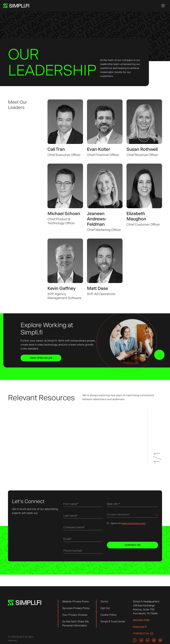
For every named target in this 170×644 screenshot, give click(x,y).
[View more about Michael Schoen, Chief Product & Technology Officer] (65, 198)
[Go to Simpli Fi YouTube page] (160, 640)
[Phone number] (83, 551)
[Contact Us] (132, 546)
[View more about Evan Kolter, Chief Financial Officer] (105, 128)
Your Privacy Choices (75, 615)
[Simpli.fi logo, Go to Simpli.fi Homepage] (16, 6)
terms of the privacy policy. (134, 524)
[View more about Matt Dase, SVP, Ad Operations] (105, 269)
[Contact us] (143, 634)
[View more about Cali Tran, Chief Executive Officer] (65, 128)
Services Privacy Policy (76, 608)
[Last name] (83, 516)
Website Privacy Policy (76, 601)
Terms (104, 601)
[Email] (83, 539)
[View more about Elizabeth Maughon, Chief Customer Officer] (144, 198)
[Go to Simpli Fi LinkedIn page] (148, 640)
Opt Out (105, 608)
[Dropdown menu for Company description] (132, 515)
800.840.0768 (141, 620)
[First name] (83, 504)
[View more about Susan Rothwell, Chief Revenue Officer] (144, 128)
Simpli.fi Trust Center (113, 621)
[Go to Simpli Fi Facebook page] (135, 640)
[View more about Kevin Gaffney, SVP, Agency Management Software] (65, 269)
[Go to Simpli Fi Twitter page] (141, 640)
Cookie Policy (108, 615)
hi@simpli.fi (140, 627)
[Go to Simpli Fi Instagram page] (154, 640)
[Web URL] (132, 504)
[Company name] (83, 528)
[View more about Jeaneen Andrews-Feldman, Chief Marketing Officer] (105, 198)
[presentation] (130, 534)
